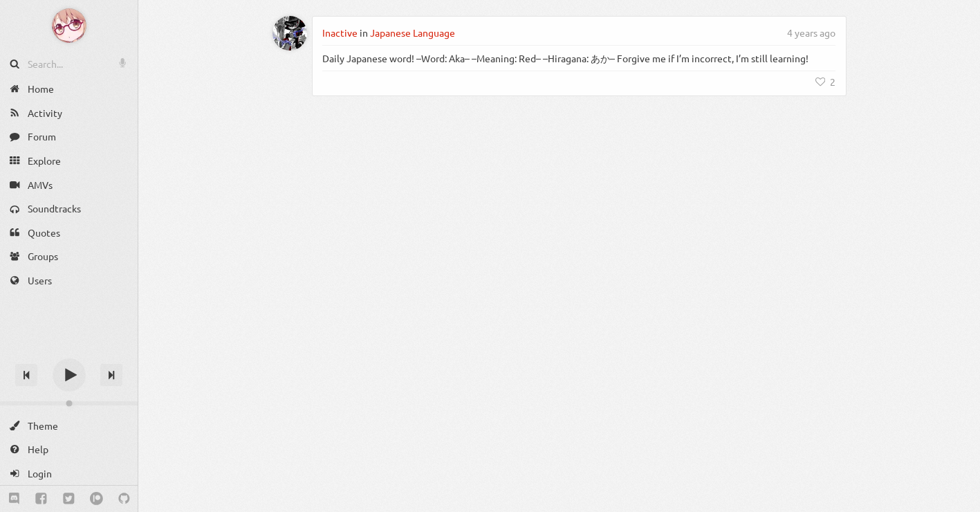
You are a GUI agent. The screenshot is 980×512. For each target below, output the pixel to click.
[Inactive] (290, 33)
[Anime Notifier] (69, 26)
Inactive (340, 33)
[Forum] (69, 137)
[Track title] (69, 350)
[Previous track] (26, 375)
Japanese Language (413, 33)
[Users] (69, 281)
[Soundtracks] (69, 209)
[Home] (69, 89)
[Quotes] (69, 233)
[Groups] (69, 256)
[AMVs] (69, 184)
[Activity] (69, 113)
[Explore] (69, 161)
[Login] (69, 474)
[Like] (826, 82)
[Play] (69, 375)
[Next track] (111, 375)
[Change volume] (69, 403)
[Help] (69, 449)
